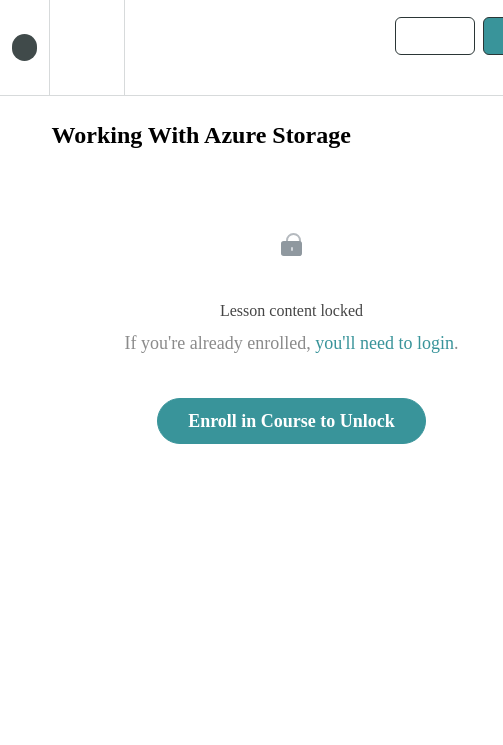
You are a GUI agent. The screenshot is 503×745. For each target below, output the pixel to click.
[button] (24, 47)
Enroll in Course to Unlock (291, 421)
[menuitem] (86, 47)
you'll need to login (384, 343)
